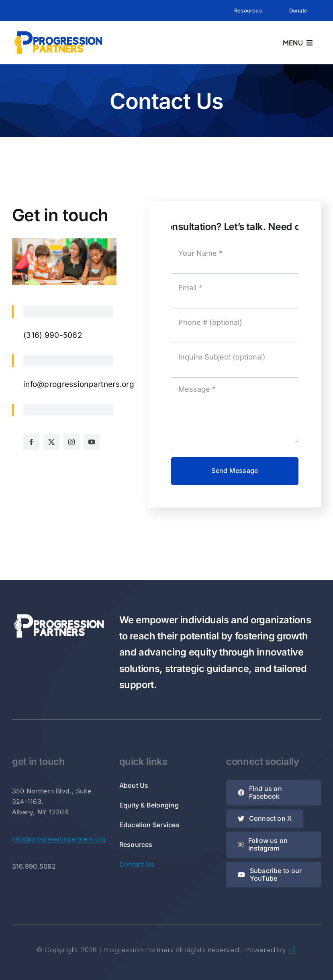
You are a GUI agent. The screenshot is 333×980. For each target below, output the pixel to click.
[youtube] (92, 442)
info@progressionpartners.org (59, 839)
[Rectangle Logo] (58, 33)
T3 (292, 950)
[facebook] (31, 442)
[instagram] (72, 442)
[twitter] (51, 442)
